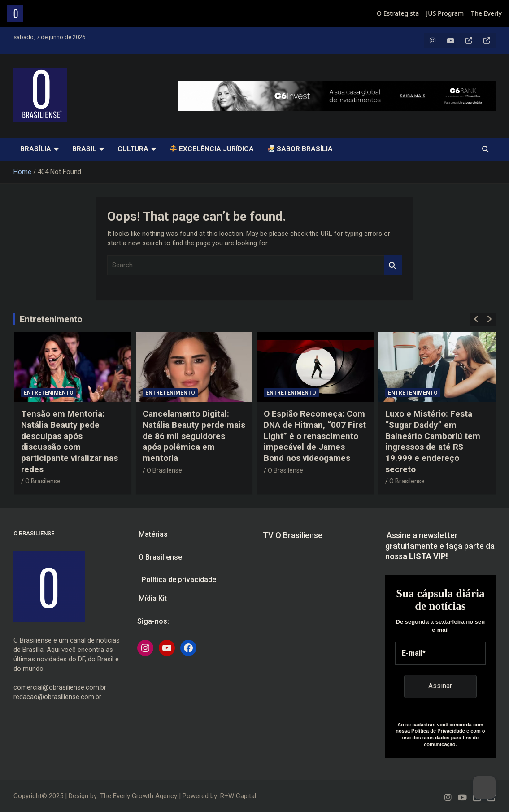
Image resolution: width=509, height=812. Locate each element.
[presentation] (476, 319)
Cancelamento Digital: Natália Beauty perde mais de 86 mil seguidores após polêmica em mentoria (194, 436)
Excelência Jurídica (212, 149)
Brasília (36, 149)
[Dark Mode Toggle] (484, 787)
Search (393, 265)
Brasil (84, 149)
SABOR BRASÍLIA (300, 149)
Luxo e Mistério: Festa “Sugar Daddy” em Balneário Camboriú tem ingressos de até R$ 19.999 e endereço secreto (433, 441)
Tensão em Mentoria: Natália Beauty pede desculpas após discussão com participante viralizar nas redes (70, 441)
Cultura (133, 149)
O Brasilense (43, 481)
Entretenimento (51, 319)
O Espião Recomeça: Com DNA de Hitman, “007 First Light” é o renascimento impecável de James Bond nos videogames (315, 436)
